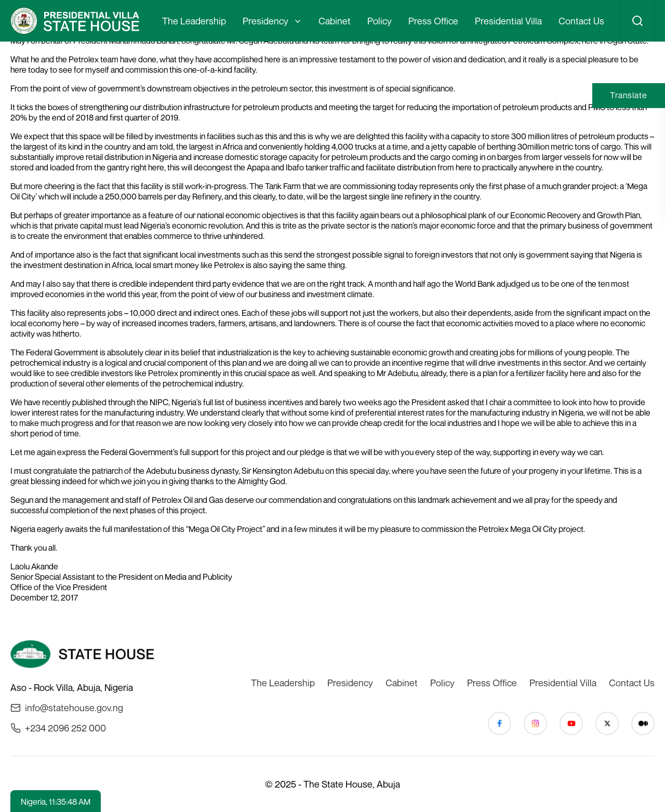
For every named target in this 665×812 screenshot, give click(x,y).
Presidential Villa (508, 21)
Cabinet (335, 21)
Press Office (433, 21)
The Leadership (194, 21)
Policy (380, 21)
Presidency (265, 21)
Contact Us (581, 21)
